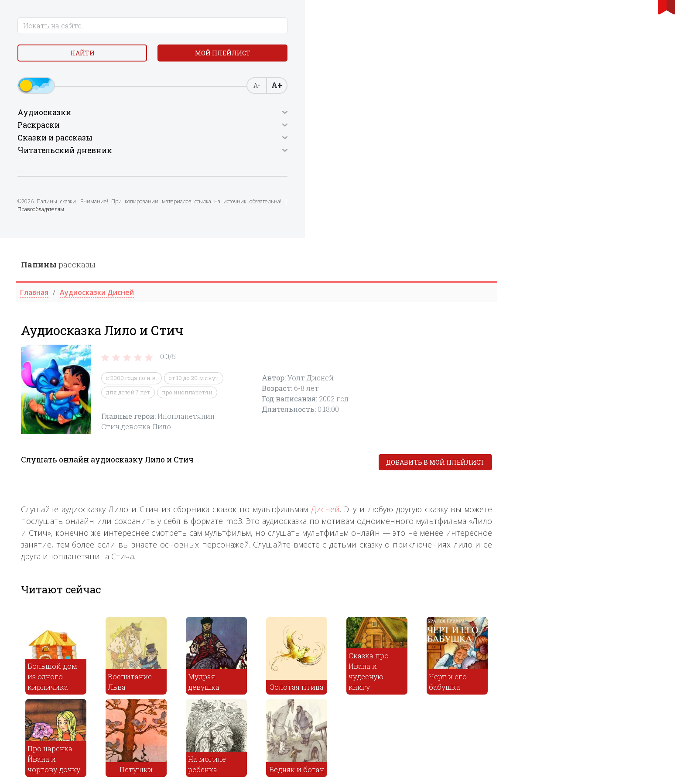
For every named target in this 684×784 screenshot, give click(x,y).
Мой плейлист (115, 56)
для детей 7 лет (299, 154)
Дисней (496, 271)
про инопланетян (358, 154)
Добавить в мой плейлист (606, 224)
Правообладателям (82, 221)
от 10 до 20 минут (365, 140)
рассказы (229, 27)
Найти (45, 56)
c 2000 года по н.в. (303, 140)
